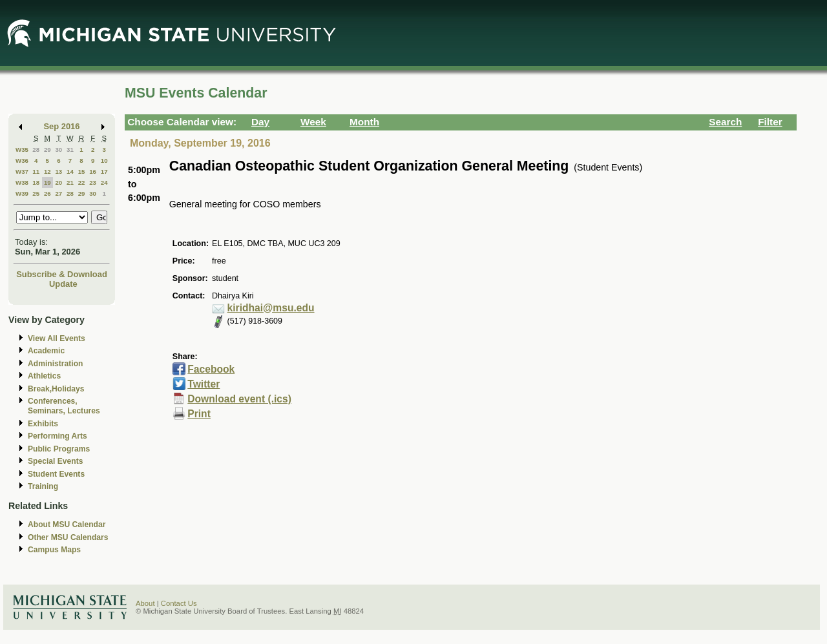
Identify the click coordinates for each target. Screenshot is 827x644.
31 (70, 150)
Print (199, 414)
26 (47, 193)
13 (58, 171)
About (145, 603)
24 (104, 182)
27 (58, 193)
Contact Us (179, 603)
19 (47, 182)
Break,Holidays (56, 389)
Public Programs (59, 449)
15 (82, 171)
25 (36, 193)
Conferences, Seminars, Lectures (64, 406)
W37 (22, 171)
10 (104, 161)
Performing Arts (58, 436)
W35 (22, 150)
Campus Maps (54, 550)
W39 (22, 193)
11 (36, 171)
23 (93, 182)
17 (104, 171)
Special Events (55, 461)
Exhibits (43, 424)
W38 (22, 182)
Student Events (56, 474)
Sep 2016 (62, 126)
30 (58, 150)
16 (93, 171)
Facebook (211, 369)
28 (36, 150)
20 (58, 182)
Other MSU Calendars (68, 537)
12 (47, 171)
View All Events (57, 338)
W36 (22, 161)
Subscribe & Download (62, 274)
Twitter (204, 384)
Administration (55, 364)
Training (43, 486)
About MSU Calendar (67, 525)
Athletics (44, 376)
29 (47, 150)
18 (36, 182)
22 (82, 182)
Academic (46, 351)
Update (63, 284)
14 (70, 171)
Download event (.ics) (239, 399)
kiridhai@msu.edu (271, 308)
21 (70, 182)
